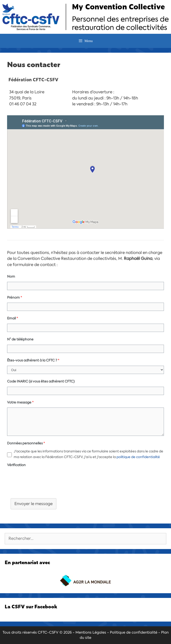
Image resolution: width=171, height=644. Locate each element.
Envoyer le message (33, 504)
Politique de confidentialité (134, 632)
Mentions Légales (91, 632)
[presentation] (43, 483)
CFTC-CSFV (48, 632)
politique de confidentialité (138, 457)
